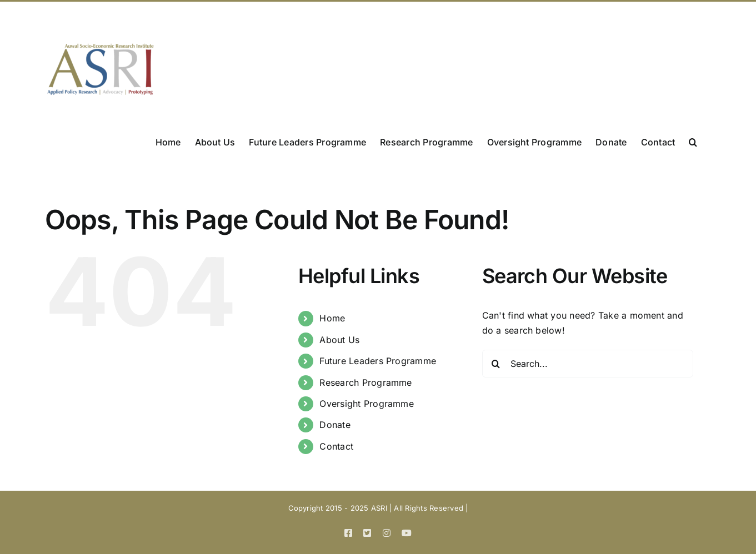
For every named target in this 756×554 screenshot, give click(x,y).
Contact (336, 446)
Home (332, 318)
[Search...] (588, 364)
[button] (693, 141)
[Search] (496, 364)
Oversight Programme (367, 404)
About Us (339, 340)
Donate (335, 425)
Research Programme (366, 382)
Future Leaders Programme (378, 361)
